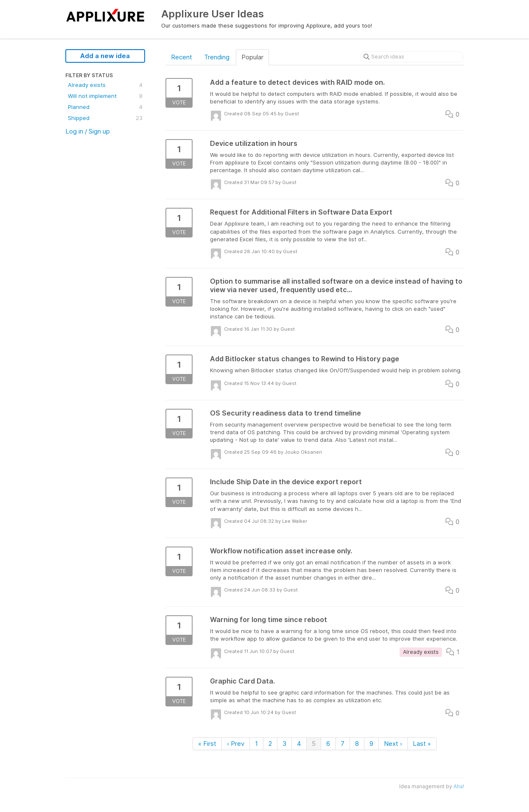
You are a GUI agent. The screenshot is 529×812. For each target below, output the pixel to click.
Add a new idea (105, 56)
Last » (422, 744)
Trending (217, 57)
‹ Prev (236, 744)
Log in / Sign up (88, 131)
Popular (252, 57)
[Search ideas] (412, 57)
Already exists (105, 85)
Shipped (105, 118)
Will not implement (105, 96)
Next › (393, 744)
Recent (182, 57)
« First (207, 744)
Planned (105, 107)
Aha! (459, 786)
